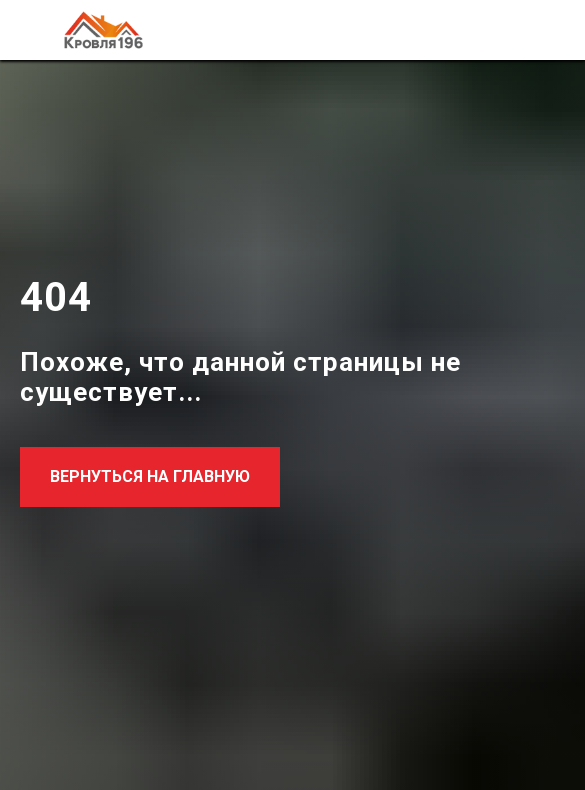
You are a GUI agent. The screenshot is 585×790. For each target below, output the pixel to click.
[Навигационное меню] (551, 30)
